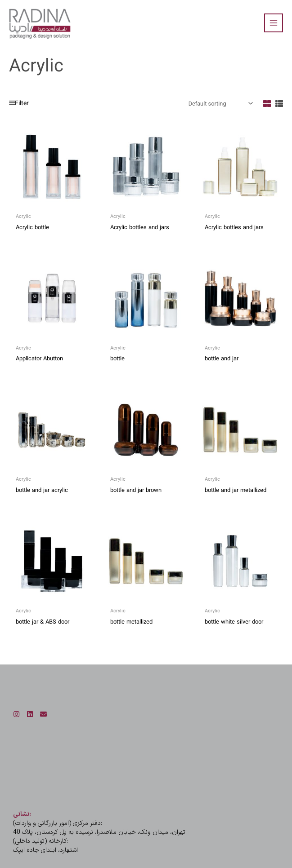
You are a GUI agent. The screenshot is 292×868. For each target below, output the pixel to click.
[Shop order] (220, 104)
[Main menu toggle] (274, 23)
